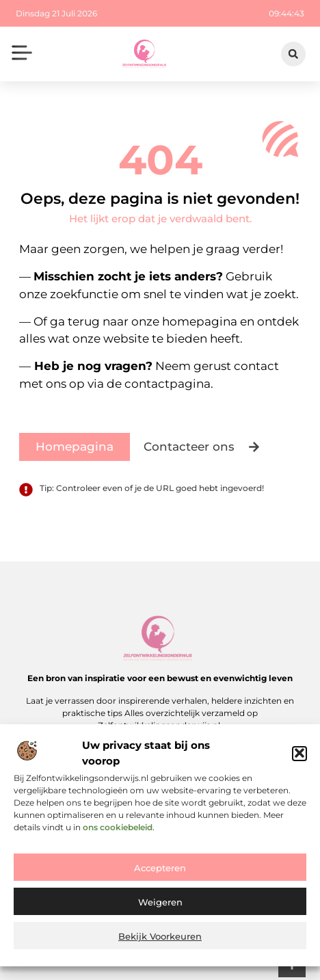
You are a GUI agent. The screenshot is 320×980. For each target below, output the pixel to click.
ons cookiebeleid (118, 831)
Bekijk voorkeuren (160, 940)
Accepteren (160, 872)
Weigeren (160, 906)
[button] (299, 757)
